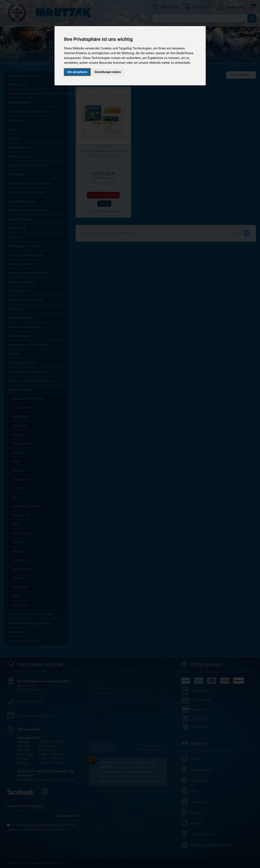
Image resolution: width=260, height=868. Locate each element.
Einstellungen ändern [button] (108, 72)
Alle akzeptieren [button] (77, 72)
